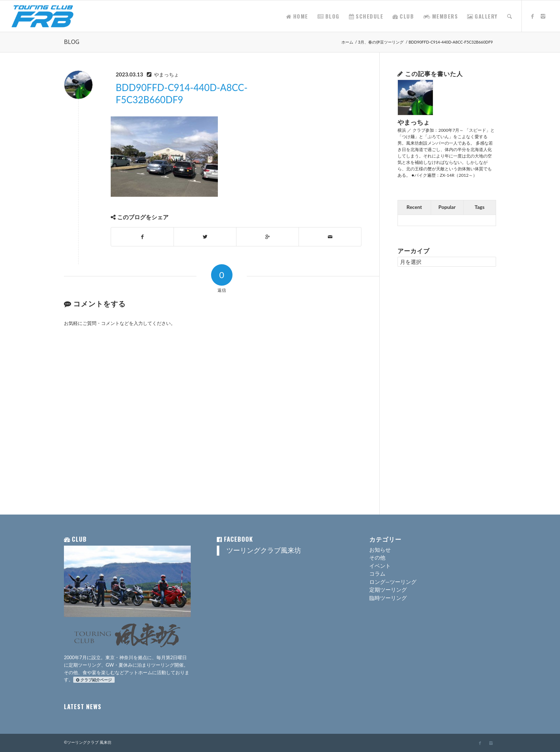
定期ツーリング (388, 590)
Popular (447, 207)
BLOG (72, 42)
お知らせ (380, 550)
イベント (380, 566)
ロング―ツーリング (393, 582)
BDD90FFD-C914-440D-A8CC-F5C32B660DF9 (182, 94)
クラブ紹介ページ (94, 680)
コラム (377, 573)
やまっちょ (166, 74)
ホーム (347, 42)
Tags (480, 207)
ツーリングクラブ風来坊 (264, 550)
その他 (377, 557)
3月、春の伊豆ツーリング (381, 42)
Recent (414, 207)
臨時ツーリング (388, 598)
